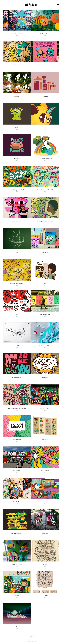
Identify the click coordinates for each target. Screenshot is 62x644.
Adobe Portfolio (33, 641)
